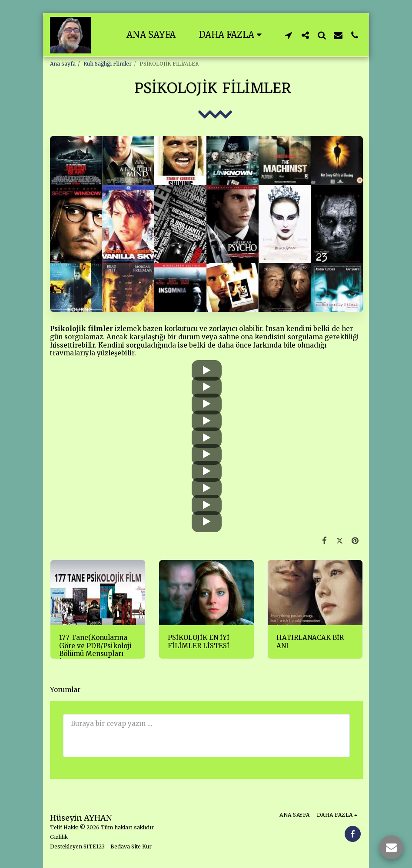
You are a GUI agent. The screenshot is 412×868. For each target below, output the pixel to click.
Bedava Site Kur (131, 846)
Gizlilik (59, 837)
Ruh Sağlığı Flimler (108, 64)
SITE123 (94, 846)
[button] (289, 35)
